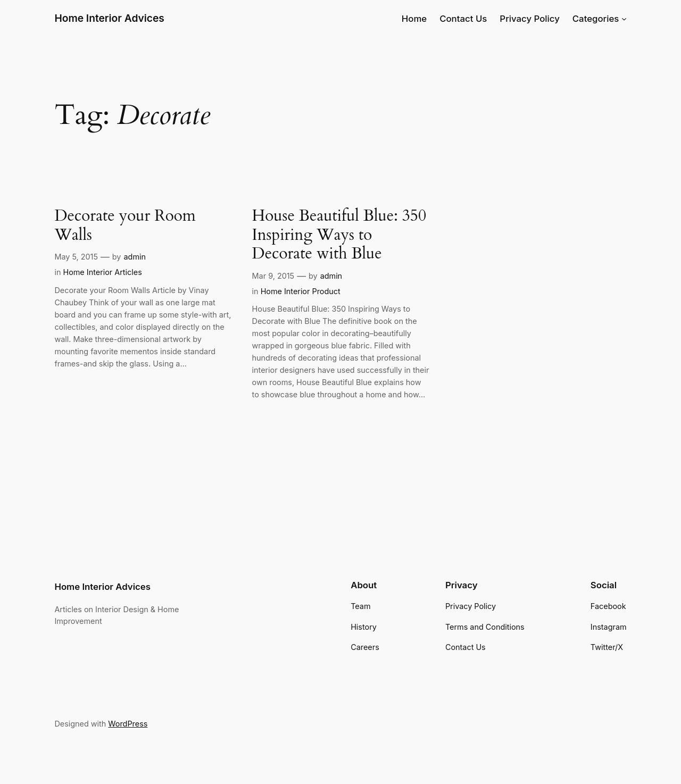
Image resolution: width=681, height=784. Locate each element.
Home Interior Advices (109, 18)
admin (135, 257)
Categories (596, 19)
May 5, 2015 (76, 257)
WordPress (128, 724)
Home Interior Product (301, 291)
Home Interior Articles (102, 272)
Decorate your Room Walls (125, 226)
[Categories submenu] (624, 19)
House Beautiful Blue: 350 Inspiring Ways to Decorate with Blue (339, 235)
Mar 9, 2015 (273, 276)
